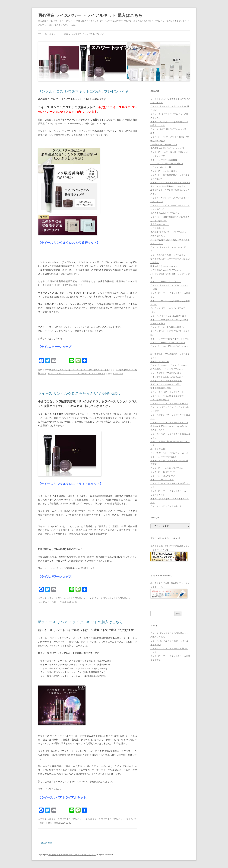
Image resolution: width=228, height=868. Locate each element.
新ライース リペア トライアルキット (66, 819)
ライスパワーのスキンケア (163, 476)
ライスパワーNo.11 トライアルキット (168, 342)
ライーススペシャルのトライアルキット (169, 255)
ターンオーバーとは (160, 400)
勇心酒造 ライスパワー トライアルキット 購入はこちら (90, 15)
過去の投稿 (45, 843)
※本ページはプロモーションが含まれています (84, 34)
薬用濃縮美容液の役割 (161, 388)
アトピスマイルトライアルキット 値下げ (169, 453)
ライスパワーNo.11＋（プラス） (166, 282)
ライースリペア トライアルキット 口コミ (169, 422)
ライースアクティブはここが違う (166, 373)
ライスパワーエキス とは (162, 480)
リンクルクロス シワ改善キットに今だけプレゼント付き (84, 91)
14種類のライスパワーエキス (164, 144)
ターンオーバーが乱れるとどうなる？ (168, 186)
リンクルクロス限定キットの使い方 (167, 163)
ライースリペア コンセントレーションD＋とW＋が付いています (79, 370)
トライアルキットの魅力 (162, 167)
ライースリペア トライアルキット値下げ (169, 403)
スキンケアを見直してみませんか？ (167, 377)
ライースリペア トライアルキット (166, 506)
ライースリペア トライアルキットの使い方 (170, 182)
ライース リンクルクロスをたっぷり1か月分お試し (79, 393)
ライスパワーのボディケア (163, 472)
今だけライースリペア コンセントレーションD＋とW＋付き (76, 373)
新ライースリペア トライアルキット (167, 392)
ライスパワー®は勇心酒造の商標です (168, 327)
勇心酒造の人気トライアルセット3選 (167, 148)
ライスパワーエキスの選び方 (164, 171)
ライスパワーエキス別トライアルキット (169, 468)
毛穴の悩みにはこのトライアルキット (168, 369)
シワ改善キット (158, 228)
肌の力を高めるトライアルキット (166, 213)
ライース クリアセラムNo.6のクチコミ (168, 316)
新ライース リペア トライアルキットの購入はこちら (81, 622)
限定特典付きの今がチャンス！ (165, 266)
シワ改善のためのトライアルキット (167, 270)
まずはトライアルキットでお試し (166, 384)
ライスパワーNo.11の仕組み (163, 457)
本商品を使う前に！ (160, 224)
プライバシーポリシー (47, 34)
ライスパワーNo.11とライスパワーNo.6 (169, 365)
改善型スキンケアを (160, 361)
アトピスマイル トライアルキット (166, 381)
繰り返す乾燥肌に (159, 449)
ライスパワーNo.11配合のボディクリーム (170, 339)
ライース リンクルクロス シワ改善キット (68, 598)
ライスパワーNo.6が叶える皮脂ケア (167, 396)
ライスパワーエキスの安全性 (164, 160)
